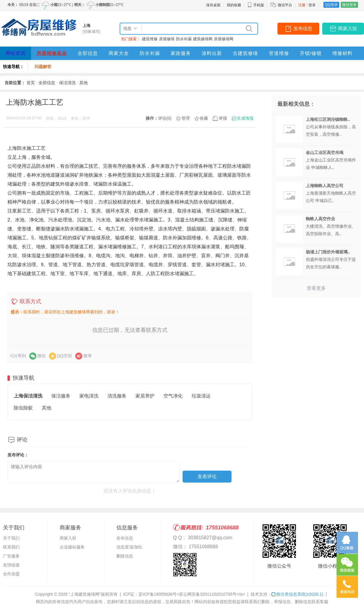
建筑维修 (150, 39)
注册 (302, 5)
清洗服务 (117, 396)
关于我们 (11, 538)
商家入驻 (348, 29)
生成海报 (245, 118)
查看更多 (316, 288)
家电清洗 (89, 396)
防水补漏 (184, 39)
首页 (31, 83)
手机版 (256, 5)
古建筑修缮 (245, 53)
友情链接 (11, 565)
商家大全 (119, 53)
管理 (186, 118)
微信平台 (285, 5)
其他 (84, 83)
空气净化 (173, 396)
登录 (312, 5)
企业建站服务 (72, 547)
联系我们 (11, 547)
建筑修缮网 (203, 39)
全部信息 (88, 53)
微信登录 (349, 5)
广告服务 (11, 556)
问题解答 (43, 67)
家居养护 (145, 396)
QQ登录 (331, 5)
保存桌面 (213, 5)
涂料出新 (212, 53)
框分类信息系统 (297, 594)
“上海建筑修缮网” (85, 594)
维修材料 (343, 53)
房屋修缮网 (224, 39)
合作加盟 (11, 574)
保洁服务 (61, 396)
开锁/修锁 (311, 53)
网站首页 (16, 53)
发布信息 (303, 29)
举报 (223, 118)
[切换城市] (91, 31)
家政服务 (181, 53)
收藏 (204, 118)
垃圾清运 (201, 396)
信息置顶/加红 (129, 547)
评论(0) (165, 118)
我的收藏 (234, 5)
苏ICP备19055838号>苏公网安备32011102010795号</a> (192, 594)
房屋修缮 (167, 39)
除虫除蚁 (23, 408)
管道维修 (279, 53)
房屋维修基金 (52, 53)
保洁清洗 (67, 83)
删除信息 (125, 556)
